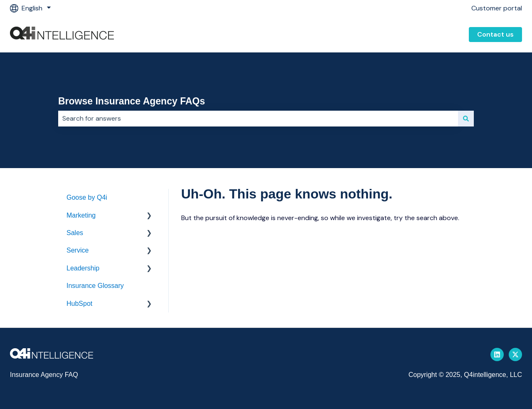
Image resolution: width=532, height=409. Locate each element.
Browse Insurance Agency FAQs (132, 101)
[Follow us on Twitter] (515, 354)
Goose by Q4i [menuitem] (87, 197)
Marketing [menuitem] (81, 215)
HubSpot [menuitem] (79, 304)
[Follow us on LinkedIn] (497, 354)
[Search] (466, 119)
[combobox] (258, 119)
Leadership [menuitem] (83, 268)
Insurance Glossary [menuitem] (95, 286)
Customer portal (497, 8)
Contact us (495, 34)
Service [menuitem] (78, 250)
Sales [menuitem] (75, 233)
